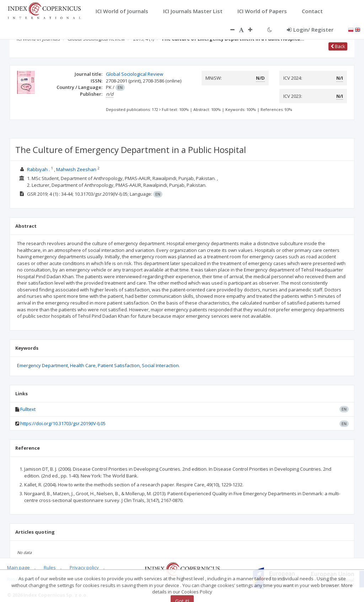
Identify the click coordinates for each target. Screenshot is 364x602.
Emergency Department (42, 365)
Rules (50, 567)
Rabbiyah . (38, 169)
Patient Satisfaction (119, 365)
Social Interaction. (161, 365)
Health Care (83, 365)
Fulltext (28, 409)
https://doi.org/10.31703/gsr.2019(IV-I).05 (63, 423)
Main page (18, 567)
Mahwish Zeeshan (76, 169)
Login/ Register (310, 30)
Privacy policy (84, 567)
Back (338, 46)
